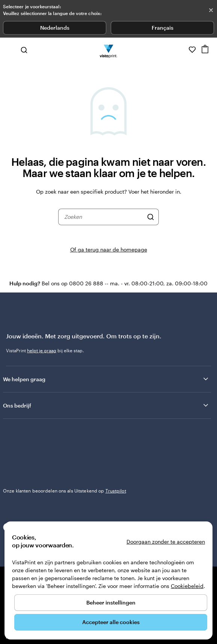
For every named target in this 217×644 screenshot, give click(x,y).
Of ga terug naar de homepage (109, 249)
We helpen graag (106, 379)
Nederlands (55, 28)
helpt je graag (42, 350)
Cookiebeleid (187, 586)
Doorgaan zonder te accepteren (166, 542)
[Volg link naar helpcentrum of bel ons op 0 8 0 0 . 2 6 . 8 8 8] (182, 50)
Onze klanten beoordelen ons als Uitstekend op (65, 491)
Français (163, 28)
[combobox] (104, 217)
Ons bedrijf (106, 405)
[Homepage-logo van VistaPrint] (109, 50)
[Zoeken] (151, 217)
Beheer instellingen (111, 602)
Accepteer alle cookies (111, 622)
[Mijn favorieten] (192, 50)
